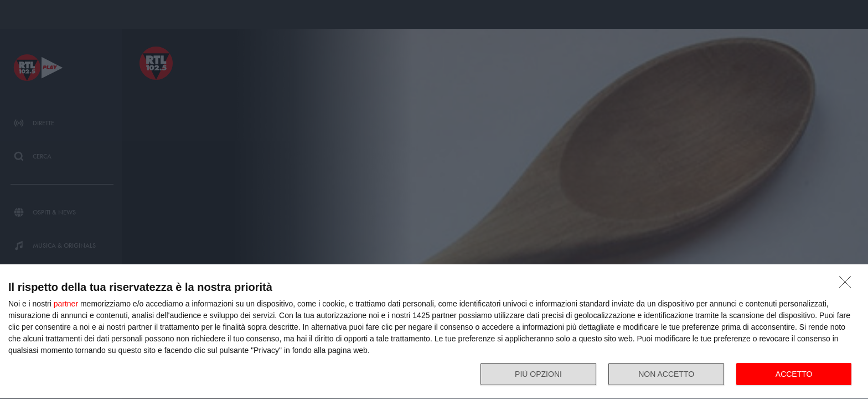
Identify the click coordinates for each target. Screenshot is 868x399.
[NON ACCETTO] (848, 285)
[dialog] (434, 332)
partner (66, 304)
